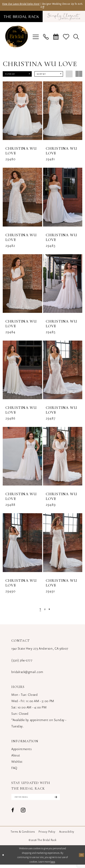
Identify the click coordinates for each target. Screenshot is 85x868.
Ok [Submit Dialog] (81, 858)
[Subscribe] (68, 799)
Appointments (21, 751)
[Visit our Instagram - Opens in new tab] (23, 813)
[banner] (17, 39)
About (16, 757)
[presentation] (22, 112)
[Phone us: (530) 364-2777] (46, 39)
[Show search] (76, 39)
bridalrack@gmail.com (27, 674)
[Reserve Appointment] (56, 39)
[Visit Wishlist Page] (66, 39)
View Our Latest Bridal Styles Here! (28, 4)
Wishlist (17, 763)
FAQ (14, 770)
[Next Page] (50, 610)
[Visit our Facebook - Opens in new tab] (13, 814)
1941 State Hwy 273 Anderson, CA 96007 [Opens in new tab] (40, 650)
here (53, 865)
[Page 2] (45, 610)
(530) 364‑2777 (22, 662)
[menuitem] (23, 18)
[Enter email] (42, 799)
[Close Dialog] (4, 858)
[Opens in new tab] (62, 18)
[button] (36, 39)
